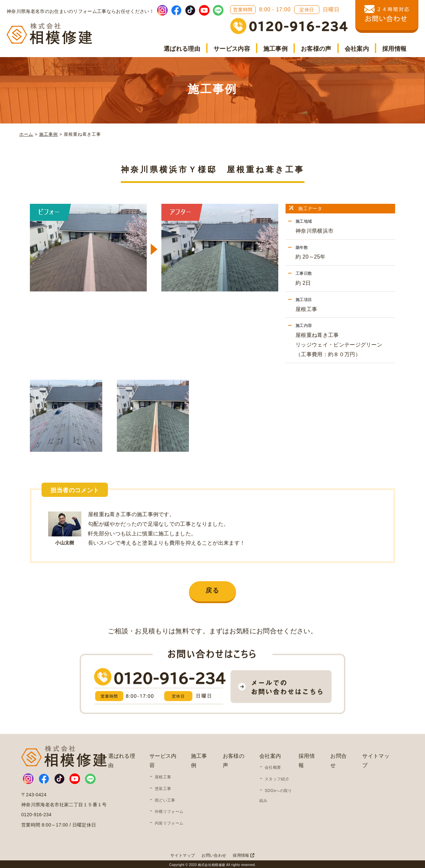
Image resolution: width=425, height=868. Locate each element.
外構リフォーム (169, 810)
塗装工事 (163, 787)
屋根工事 (163, 775)
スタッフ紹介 (277, 777)
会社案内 (357, 49)
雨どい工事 (165, 799)
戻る (212, 589)
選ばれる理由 (182, 49)
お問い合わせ (214, 854)
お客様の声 (316, 49)
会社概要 (273, 766)
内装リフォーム (169, 822)
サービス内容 (232, 49)
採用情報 (394, 49)
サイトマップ (183, 854)
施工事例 (275, 49)
